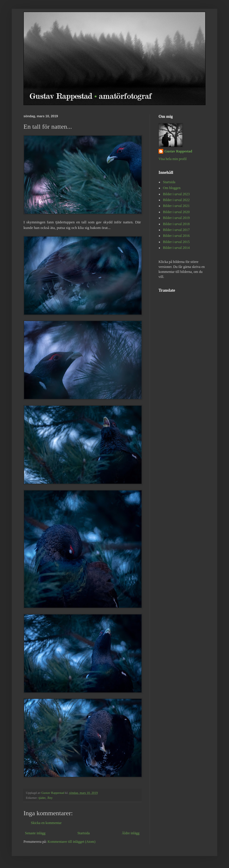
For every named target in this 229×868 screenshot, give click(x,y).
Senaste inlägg (35, 833)
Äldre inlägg (131, 833)
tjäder (42, 798)
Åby (50, 798)
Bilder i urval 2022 (176, 200)
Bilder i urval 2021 (176, 206)
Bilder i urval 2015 (176, 242)
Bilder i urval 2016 (176, 236)
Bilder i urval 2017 (176, 230)
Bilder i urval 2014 (176, 248)
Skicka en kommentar (46, 823)
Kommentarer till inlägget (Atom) (71, 842)
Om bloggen (172, 188)
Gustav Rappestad (178, 151)
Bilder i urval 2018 (176, 224)
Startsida (84, 833)
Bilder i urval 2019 (176, 218)
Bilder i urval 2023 (176, 194)
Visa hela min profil (173, 159)
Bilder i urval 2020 (176, 212)
